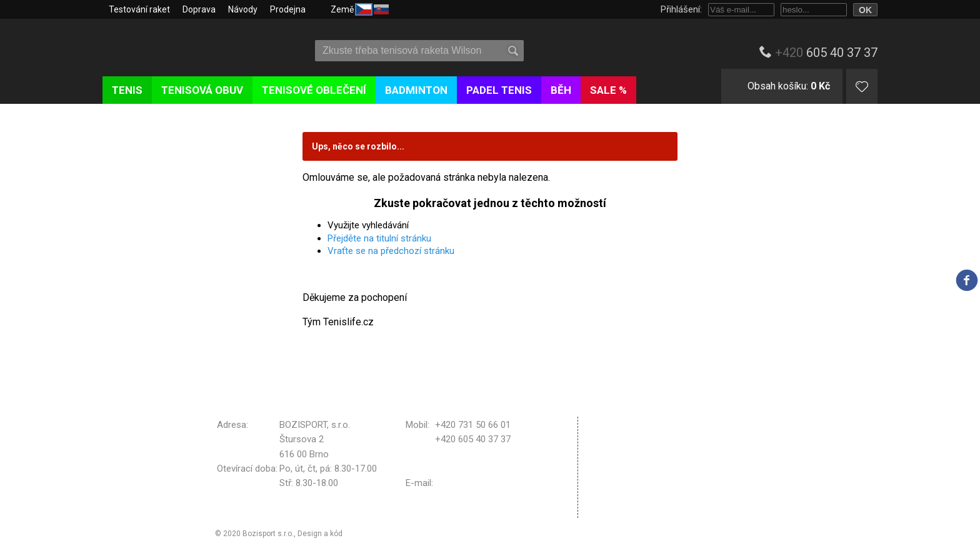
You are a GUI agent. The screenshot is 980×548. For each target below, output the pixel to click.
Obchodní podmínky (637, 424)
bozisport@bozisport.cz (485, 483)
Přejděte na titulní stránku (379, 238)
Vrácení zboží (625, 478)
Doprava (199, 9)
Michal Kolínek (369, 534)
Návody (243, 9)
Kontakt (613, 509)
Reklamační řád (628, 462)
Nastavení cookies (635, 494)
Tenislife (176, 46)
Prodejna (288, 9)
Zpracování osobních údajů (652, 446)
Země (360, 8)
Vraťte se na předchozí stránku (391, 251)
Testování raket (139, 9)
